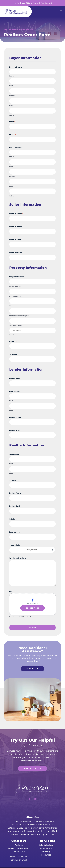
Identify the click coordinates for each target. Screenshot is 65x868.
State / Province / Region (19, 316)
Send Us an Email (19, 860)
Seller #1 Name (16, 214)
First (11, 86)
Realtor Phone (15, 493)
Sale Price (13, 519)
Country (12, 335)
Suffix (12, 115)
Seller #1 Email (15, 240)
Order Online (46, 848)
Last (11, 105)
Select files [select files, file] (32, 608)
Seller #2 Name (16, 253)
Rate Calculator (32, 768)
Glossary (46, 852)
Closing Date (15, 545)
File (11, 591)
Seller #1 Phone (16, 227)
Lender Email (15, 430)
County (13, 341)
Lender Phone (15, 417)
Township (14, 354)
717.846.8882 (22, 857)
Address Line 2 (15, 296)
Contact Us (32, 669)
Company (13, 480)
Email (12, 122)
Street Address (15, 286)
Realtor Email (15, 506)
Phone (13, 135)
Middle (12, 96)
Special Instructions (18, 558)
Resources (46, 855)
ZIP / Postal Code (16, 326)
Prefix (12, 76)
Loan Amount (15, 532)
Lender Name (15, 379)
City (11, 306)
